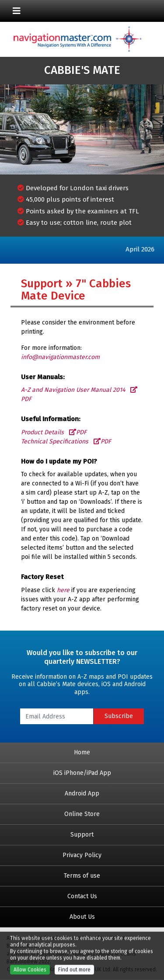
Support (82, 835)
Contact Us (82, 896)
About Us (82, 917)
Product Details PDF (54, 432)
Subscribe (119, 716)
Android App (82, 793)
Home (82, 752)
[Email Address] (57, 716)
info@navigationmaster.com (60, 357)
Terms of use (82, 876)
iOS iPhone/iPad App (82, 773)
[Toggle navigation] (17, 11)
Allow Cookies (30, 973)
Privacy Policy (82, 855)
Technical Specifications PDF (66, 441)
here (63, 590)
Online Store (82, 814)
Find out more (74, 973)
